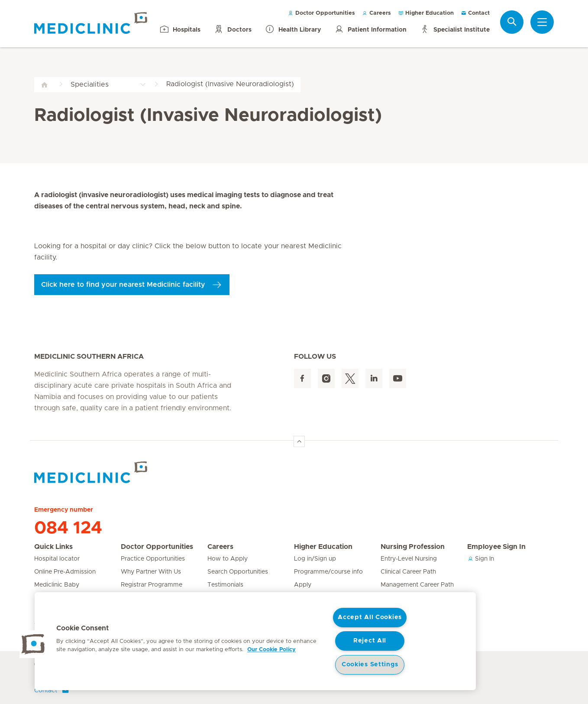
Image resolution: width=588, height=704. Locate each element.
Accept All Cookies (370, 617)
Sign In (481, 559)
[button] (33, 644)
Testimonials (225, 585)
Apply (303, 585)
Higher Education (426, 13)
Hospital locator (57, 559)
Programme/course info (328, 572)
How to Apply (228, 559)
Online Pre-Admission (65, 572)
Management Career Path (417, 585)
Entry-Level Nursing (409, 559)
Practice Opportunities (153, 559)
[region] (255, 641)
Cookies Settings (370, 665)
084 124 (68, 528)
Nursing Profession (413, 547)
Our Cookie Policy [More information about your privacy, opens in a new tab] (271, 650)
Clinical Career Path (408, 572)
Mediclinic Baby (57, 585)
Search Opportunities (238, 572)
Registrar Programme (152, 585)
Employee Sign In (496, 547)
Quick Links (53, 547)
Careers (376, 13)
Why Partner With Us (151, 572)
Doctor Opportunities (321, 13)
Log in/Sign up (315, 559)
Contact (475, 13)
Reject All (370, 641)
